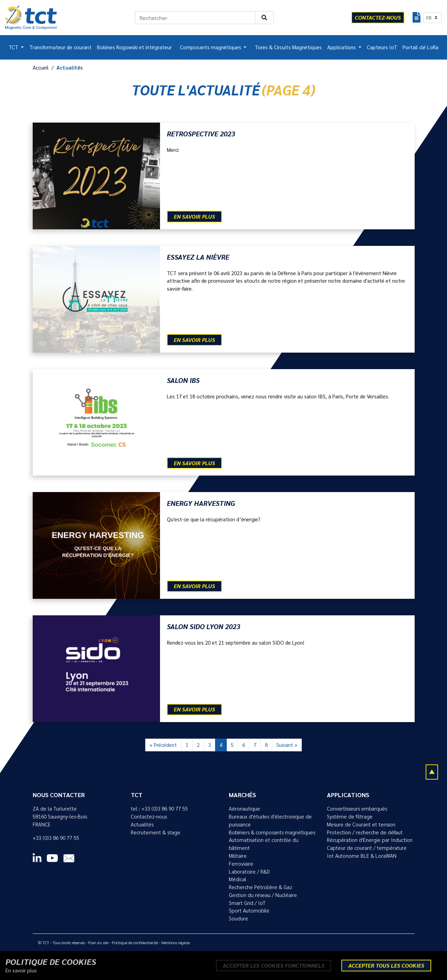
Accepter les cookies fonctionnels (274, 965)
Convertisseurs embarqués (357, 809)
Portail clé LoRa (421, 47)
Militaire (238, 856)
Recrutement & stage (156, 832)
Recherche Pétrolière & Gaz (260, 887)
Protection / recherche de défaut (365, 832)
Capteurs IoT (382, 47)
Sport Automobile (249, 910)
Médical (238, 879)
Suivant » (287, 745)
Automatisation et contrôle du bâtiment (264, 844)
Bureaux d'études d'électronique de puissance (270, 820)
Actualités (142, 824)
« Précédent (163, 745)
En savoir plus (194, 216)
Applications (342, 47)
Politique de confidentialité (135, 942)
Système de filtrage (350, 816)
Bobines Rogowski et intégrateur (134, 47)
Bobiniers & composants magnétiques (272, 832)
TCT (14, 47)
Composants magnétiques (211, 47)
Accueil (41, 67)
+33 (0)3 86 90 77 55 (56, 838)
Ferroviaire (241, 864)
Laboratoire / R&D (249, 872)
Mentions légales (176, 942)
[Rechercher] (195, 18)
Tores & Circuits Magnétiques (288, 47)
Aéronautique (244, 809)
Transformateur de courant (60, 47)
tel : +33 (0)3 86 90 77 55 (159, 809)
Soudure (238, 918)
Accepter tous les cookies (386, 965)
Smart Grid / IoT (247, 903)
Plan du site (98, 942)
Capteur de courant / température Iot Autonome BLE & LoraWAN (367, 852)
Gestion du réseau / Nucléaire (263, 895)
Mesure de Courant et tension (361, 824)
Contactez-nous (149, 816)
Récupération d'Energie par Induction (370, 840)
